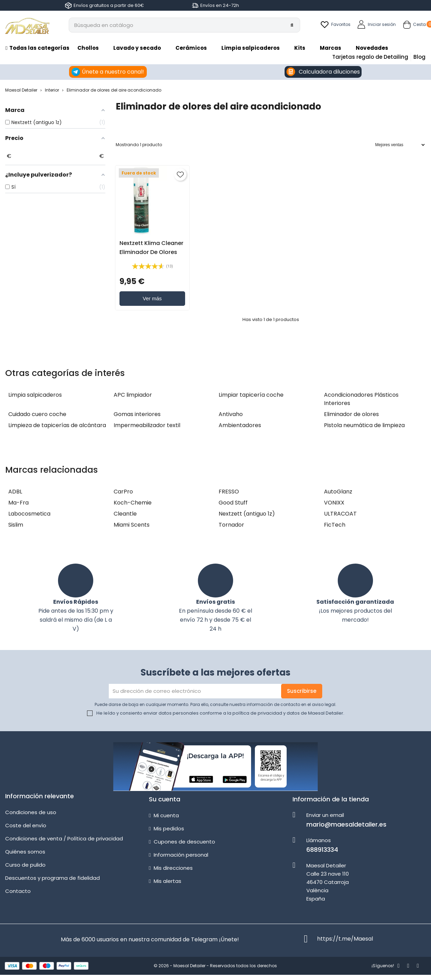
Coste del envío (26, 825)
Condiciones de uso (31, 812)
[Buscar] (184, 25)
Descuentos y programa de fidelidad (52, 878)
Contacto (18, 891)
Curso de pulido (25, 865)
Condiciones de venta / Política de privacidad (64, 838)
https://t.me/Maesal (345, 939)
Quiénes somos (25, 852)
